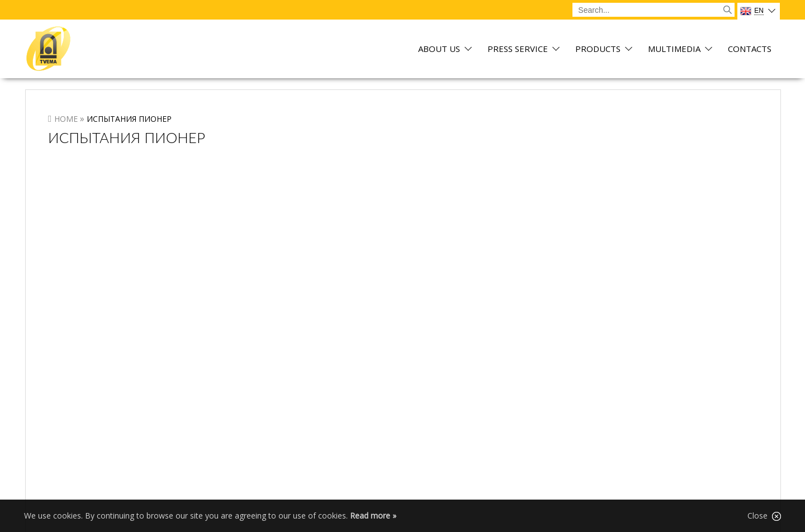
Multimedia (674, 49)
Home (66, 119)
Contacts (750, 49)
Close (764, 516)
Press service (518, 49)
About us (439, 49)
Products (598, 49)
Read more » (373, 516)
